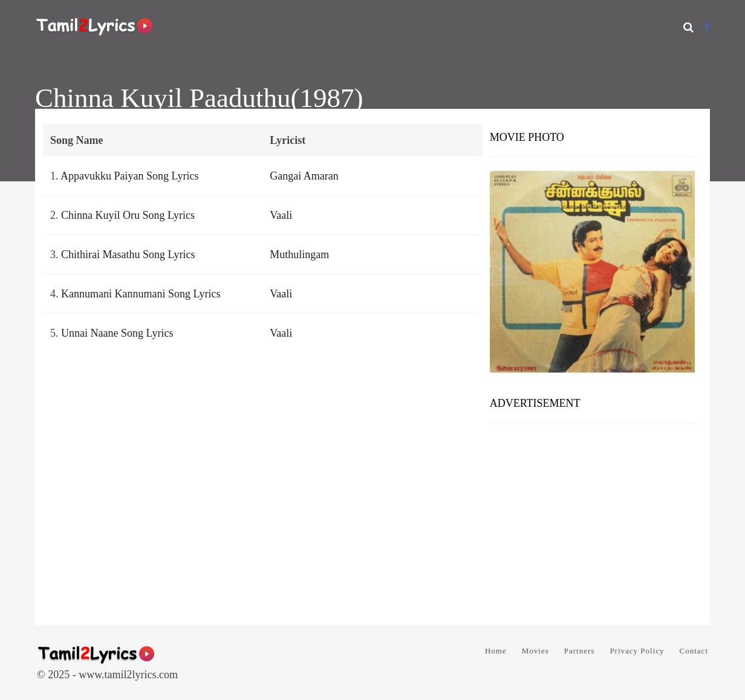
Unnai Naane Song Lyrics (117, 333)
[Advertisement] (592, 520)
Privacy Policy (637, 651)
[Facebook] (707, 27)
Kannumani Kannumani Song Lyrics (141, 294)
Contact (694, 651)
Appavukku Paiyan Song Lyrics (129, 176)
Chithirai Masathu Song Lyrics (128, 254)
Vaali (281, 215)
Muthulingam (299, 254)
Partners (580, 651)
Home (496, 651)
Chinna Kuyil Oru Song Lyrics (128, 215)
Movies (535, 651)
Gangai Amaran (304, 176)
